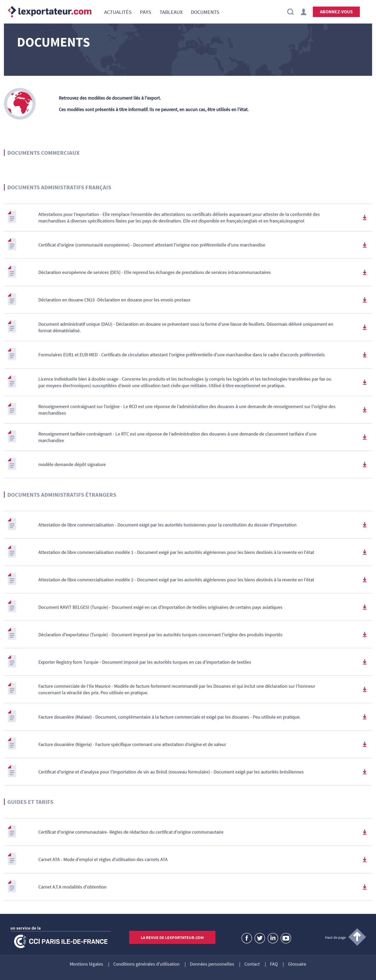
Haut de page (335, 937)
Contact (252, 964)
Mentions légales (86, 964)
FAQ (274, 964)
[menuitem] (118, 12)
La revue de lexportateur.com (172, 937)
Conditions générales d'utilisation (146, 964)
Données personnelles (212, 964)
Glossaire (297, 964)
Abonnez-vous (336, 12)
